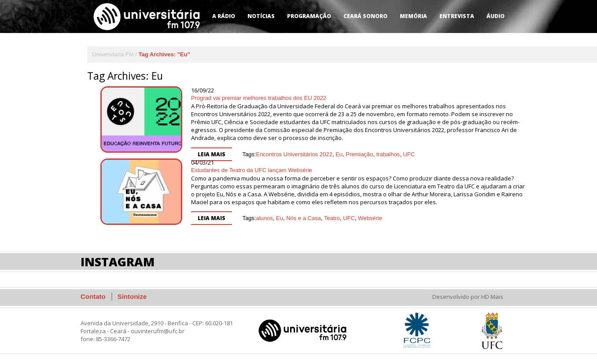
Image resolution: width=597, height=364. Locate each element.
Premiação (359, 154)
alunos (264, 218)
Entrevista (457, 16)
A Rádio (224, 16)
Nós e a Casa (304, 218)
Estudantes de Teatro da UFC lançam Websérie (252, 170)
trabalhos (388, 154)
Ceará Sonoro (365, 16)
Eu (339, 154)
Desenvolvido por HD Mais (468, 297)
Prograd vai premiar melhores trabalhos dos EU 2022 (259, 98)
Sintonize (132, 296)
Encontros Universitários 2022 (294, 154)
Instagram (118, 262)
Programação (309, 16)
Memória (413, 16)
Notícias (261, 16)
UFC (409, 154)
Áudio (496, 16)
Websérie (370, 218)
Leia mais (212, 154)
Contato (93, 296)
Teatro (332, 218)
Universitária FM (113, 54)
